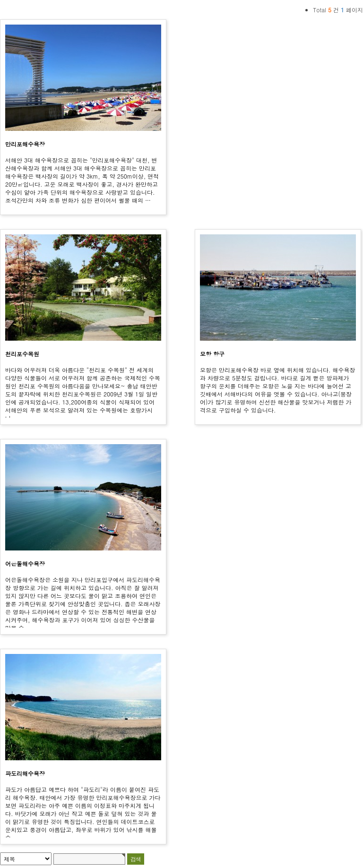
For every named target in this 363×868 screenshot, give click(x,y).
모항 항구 (212, 354)
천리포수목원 (22, 354)
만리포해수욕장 (25, 144)
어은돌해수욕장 (25, 563)
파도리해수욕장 (25, 773)
